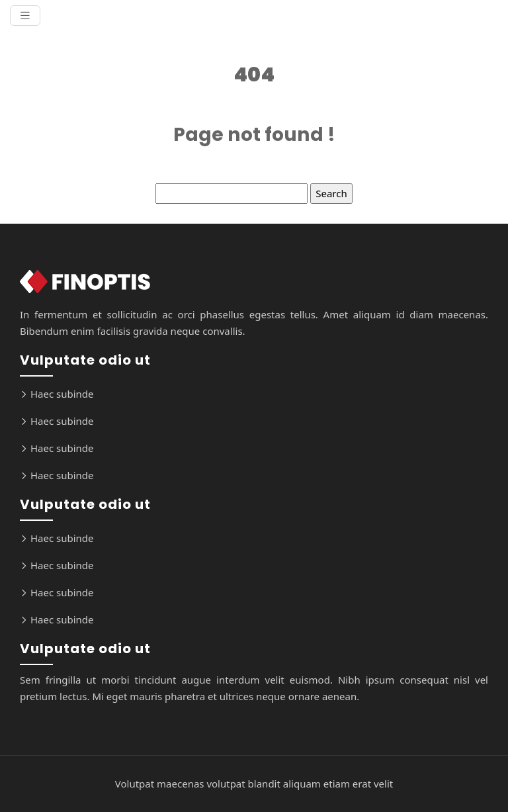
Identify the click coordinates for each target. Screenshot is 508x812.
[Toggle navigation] (25, 16)
